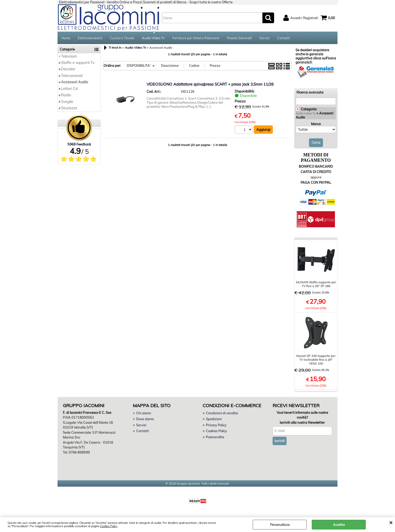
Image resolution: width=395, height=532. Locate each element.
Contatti (284, 38)
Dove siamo (145, 420)
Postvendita (215, 437)
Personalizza (280, 525)
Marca (316, 124)
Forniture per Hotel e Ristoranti (196, 38)
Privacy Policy (216, 425)
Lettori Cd (69, 89)
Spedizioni (214, 420)
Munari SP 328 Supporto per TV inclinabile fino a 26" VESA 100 (316, 360)
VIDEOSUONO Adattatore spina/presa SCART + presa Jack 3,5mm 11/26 (210, 85)
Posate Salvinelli (239, 38)
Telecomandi (72, 76)
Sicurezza (69, 109)
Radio (66, 96)
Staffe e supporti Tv (78, 63)
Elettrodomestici (90, 38)
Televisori (69, 57)
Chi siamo (144, 414)
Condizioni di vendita (222, 414)
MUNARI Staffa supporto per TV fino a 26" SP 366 (316, 285)
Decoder (68, 70)
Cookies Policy (109, 526)
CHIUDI (391, 522)
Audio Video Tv (153, 38)
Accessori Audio (75, 83)
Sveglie (67, 102)
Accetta (339, 525)
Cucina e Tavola (122, 38)
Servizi (264, 38)
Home (66, 38)
